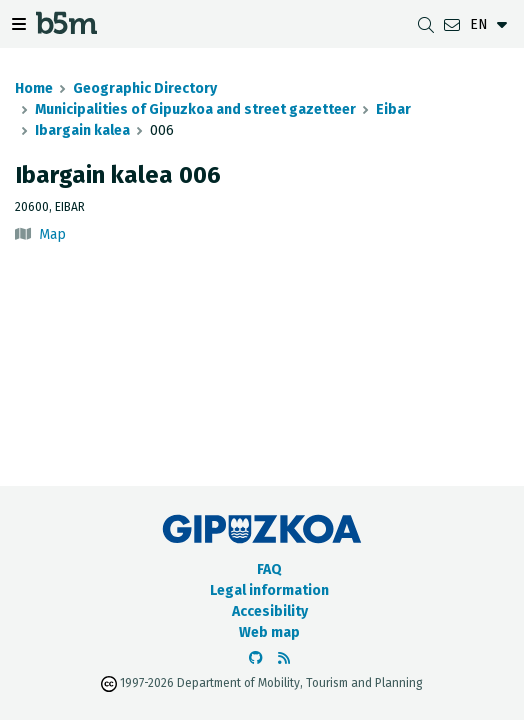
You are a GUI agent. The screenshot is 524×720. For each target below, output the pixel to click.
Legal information (269, 590)
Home (34, 88)
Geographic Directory (145, 88)
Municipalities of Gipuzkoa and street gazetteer (195, 109)
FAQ (269, 569)
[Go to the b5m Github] (256, 658)
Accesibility (270, 611)
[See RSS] (284, 658)
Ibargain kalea (82, 130)
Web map (269, 632)
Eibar (393, 109)
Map (52, 234)
